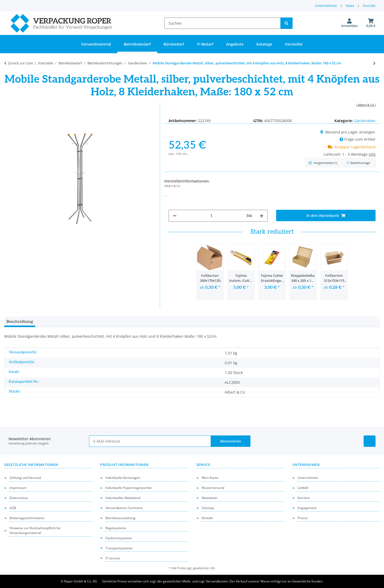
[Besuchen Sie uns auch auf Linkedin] (370, 441)
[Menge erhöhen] (262, 216)
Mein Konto (210, 478)
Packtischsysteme (119, 538)
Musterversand (213, 488)
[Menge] (211, 216)
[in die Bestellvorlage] (358, 163)
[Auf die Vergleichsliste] (323, 163)
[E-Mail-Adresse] (150, 441)
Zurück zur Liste (20, 63)
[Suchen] (222, 23)
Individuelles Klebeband (123, 498)
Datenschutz (19, 498)
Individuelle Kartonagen (123, 478)
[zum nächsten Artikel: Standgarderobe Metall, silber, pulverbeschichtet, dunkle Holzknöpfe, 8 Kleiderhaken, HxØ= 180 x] (374, 63)
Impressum (18, 488)
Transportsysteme (119, 548)
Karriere (304, 498)
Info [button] (372, 154)
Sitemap (208, 508)
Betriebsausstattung (120, 518)
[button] (349, 23)
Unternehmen (326, 6)
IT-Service (113, 558)
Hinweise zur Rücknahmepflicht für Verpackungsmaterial (35, 531)
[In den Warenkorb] (326, 215)
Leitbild (303, 488)
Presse (303, 518)
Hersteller (294, 44)
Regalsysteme (116, 528)
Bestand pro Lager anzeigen (348, 132)
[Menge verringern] (175, 216)
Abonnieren (231, 441)
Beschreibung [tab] (20, 322)
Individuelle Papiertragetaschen (129, 488)
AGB (13, 508)
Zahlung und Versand (25, 478)
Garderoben (365, 121)
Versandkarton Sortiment (124, 508)
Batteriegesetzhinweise (27, 518)
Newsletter (210, 498)
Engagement (307, 508)
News (350, 6)
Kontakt (369, 6)
